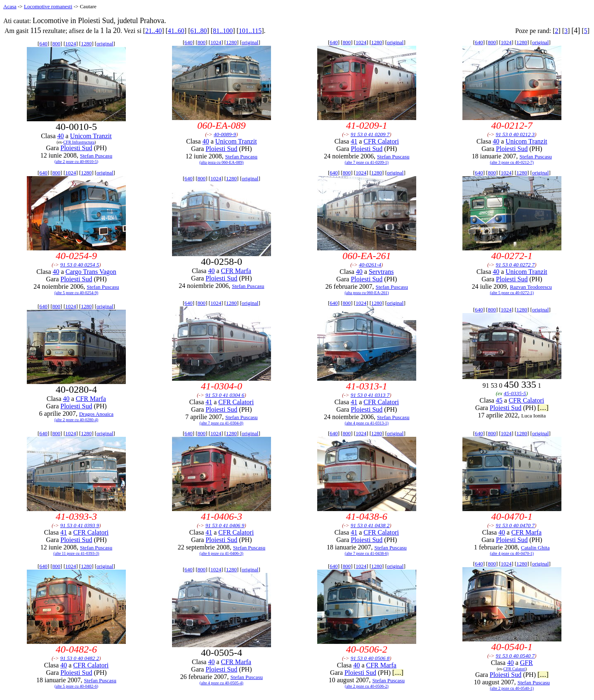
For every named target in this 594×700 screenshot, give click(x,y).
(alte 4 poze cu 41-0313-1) (367, 423)
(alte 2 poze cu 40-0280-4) (76, 420)
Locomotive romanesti (48, 6)
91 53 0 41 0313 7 (370, 395)
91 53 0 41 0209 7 (370, 134)
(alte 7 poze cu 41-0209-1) (367, 162)
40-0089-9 (225, 134)
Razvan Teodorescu (531, 287)
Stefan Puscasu (96, 156)
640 (43, 44)
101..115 (250, 31)
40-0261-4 (370, 265)
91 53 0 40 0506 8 (370, 658)
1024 (71, 44)
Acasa (10, 6)
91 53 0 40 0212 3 (515, 134)
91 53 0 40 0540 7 (515, 656)
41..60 (176, 31)
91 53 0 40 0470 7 (515, 525)
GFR (527, 663)
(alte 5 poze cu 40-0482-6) (76, 686)
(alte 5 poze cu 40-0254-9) (76, 293)
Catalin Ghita (535, 548)
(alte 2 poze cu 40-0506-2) (367, 686)
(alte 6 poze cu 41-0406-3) (222, 553)
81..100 (223, 31)
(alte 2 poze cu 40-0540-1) (512, 688)
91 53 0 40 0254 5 (80, 265)
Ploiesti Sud (77, 148)
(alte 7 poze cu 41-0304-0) (222, 423)
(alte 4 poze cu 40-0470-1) (512, 553)
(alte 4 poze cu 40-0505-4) (222, 683)
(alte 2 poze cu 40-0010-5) (76, 161)
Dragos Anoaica (96, 414)
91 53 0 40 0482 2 (80, 658)
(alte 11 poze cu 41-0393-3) (77, 553)
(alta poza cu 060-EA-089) (221, 162)
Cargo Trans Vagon (91, 272)
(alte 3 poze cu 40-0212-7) (512, 162)
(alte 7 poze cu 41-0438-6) (367, 553)
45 (499, 400)
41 (354, 141)
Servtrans (381, 272)
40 (61, 136)
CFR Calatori (381, 141)
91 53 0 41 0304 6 (225, 395)
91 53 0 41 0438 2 (370, 525)
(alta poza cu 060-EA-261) (367, 293)
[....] (543, 408)
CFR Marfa (236, 271)
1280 (86, 44)
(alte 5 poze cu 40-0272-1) (512, 293)
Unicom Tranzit (91, 136)
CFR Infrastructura (79, 142)
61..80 (198, 31)
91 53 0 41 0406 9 (225, 525)
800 (57, 44)
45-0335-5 (515, 393)
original (105, 44)
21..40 (153, 31)
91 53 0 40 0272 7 (515, 265)
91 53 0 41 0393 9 (80, 525)
